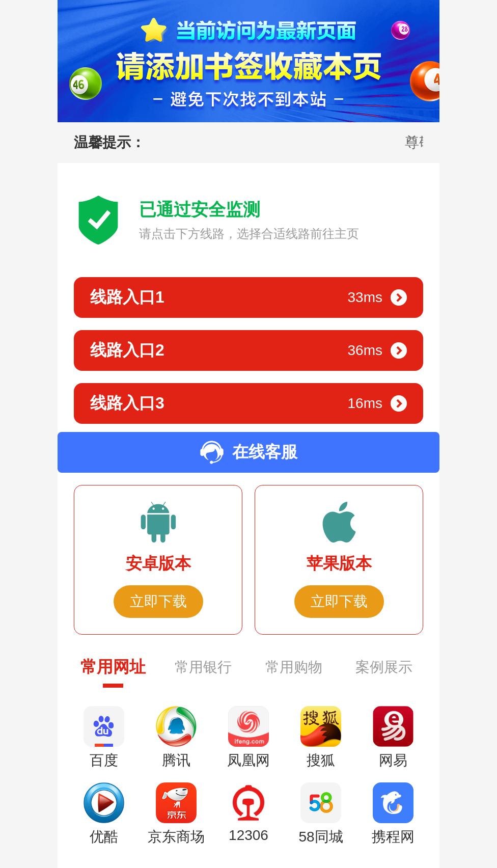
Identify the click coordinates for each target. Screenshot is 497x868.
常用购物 (294, 667)
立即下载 (158, 601)
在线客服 (248, 452)
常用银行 (203, 667)
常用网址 (113, 667)
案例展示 (384, 667)
